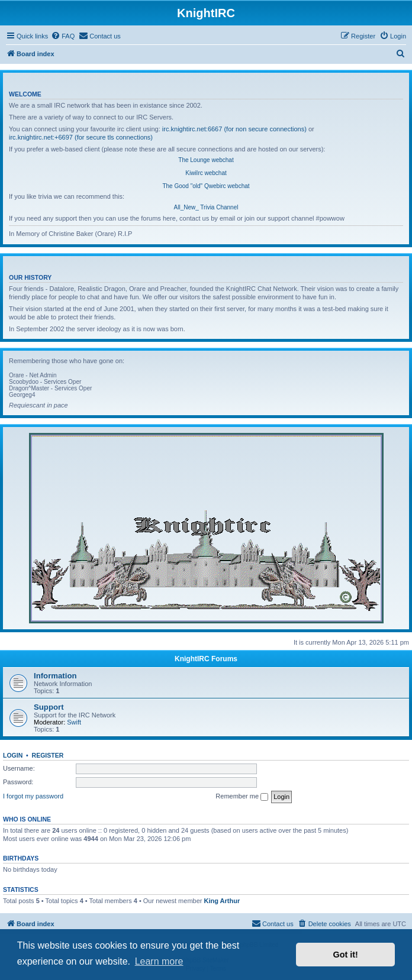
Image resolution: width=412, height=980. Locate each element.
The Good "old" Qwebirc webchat (206, 186)
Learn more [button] (159, 961)
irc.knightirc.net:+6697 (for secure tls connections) (81, 137)
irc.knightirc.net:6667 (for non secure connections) (234, 129)
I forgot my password (33, 796)
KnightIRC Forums (206, 659)
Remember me (242, 797)
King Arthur (222, 901)
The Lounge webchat (206, 160)
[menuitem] (63, 36)
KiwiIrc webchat (206, 173)
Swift (74, 722)
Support (49, 707)
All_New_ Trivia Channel (206, 207)
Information (55, 676)
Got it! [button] (346, 955)
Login (13, 755)
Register (48, 755)
